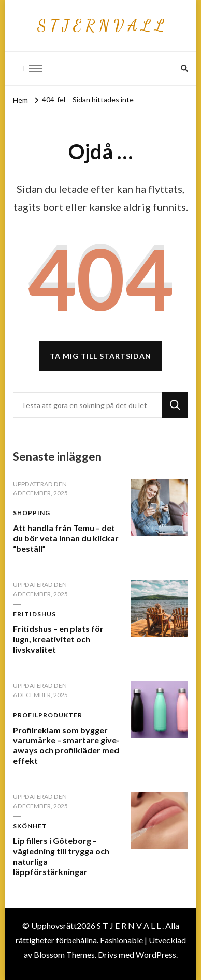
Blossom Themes (64, 954)
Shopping (32, 513)
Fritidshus (34, 614)
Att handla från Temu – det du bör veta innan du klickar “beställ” (66, 538)
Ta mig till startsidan (101, 356)
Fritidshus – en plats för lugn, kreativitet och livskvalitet (58, 639)
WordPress (156, 954)
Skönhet (30, 826)
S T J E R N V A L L (101, 25)
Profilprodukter (48, 715)
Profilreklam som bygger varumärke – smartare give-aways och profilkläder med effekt (66, 745)
